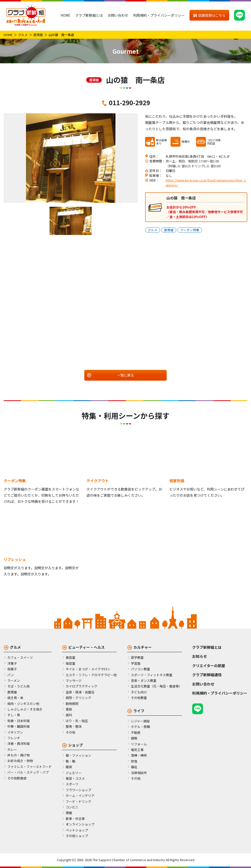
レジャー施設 (140, 721)
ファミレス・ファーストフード (30, 767)
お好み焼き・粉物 (20, 761)
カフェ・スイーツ (20, 657)
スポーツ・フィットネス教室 (152, 675)
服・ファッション (78, 755)
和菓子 (12, 669)
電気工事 (137, 750)
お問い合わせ (118, 15)
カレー (12, 749)
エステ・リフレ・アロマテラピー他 (91, 675)
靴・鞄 (70, 761)
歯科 (69, 715)
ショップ (75, 745)
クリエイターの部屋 (209, 666)
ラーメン (14, 680)
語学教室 (137, 657)
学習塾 (136, 663)
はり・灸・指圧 (77, 721)
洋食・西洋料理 (19, 744)
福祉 (134, 767)
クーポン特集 (190, 230)
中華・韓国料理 (19, 726)
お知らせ (200, 656)
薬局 (69, 709)
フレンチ (14, 738)
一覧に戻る (125, 375)
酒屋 (69, 813)
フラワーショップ (78, 790)
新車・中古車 (75, 819)
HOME (65, 15)
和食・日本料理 (19, 721)
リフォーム (139, 744)
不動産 (136, 732)
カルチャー (143, 647)
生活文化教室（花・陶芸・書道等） (156, 686)
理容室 (70, 663)
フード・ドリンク (78, 801)
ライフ (139, 711)
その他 (70, 732)
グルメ (23, 35)
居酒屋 (38, 35)
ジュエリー (74, 773)
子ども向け (139, 692)
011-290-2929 (129, 102)
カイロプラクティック (82, 686)
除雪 (134, 761)
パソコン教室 (140, 669)
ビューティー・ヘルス (86, 647)
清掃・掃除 (139, 755)
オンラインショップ (80, 824)
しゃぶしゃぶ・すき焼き (25, 709)
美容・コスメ (75, 778)
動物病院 (72, 704)
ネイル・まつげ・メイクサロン (88, 669)
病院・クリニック (78, 698)
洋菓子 (12, 663)
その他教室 (139, 698)
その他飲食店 (17, 778)
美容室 (70, 657)
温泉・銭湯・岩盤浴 (80, 692)
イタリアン (15, 732)
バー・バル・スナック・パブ (28, 772)
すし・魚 (14, 715)
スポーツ (72, 784)
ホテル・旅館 (140, 727)
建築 (134, 738)
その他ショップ (77, 836)
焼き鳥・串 (15, 698)
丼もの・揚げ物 (19, 755)
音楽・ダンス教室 (144, 680)
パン (11, 675)
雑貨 (69, 767)
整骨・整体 (74, 726)
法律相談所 (139, 773)
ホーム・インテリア (80, 796)
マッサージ (74, 680)
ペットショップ (77, 830)
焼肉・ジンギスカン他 (23, 704)
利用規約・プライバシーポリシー (159, 15)
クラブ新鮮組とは (89, 15)
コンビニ (72, 807)
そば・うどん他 (19, 686)
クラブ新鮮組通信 (207, 675)
